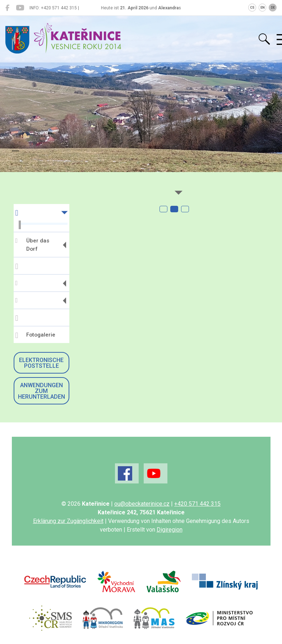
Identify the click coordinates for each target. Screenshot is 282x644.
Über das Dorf (32, 245)
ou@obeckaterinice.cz (142, 504)
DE (273, 8)
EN (263, 8)
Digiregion (170, 530)
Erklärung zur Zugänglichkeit (68, 521)
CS (252, 8)
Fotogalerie (35, 335)
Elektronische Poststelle (41, 363)
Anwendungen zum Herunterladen (41, 391)
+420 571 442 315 (197, 504)
